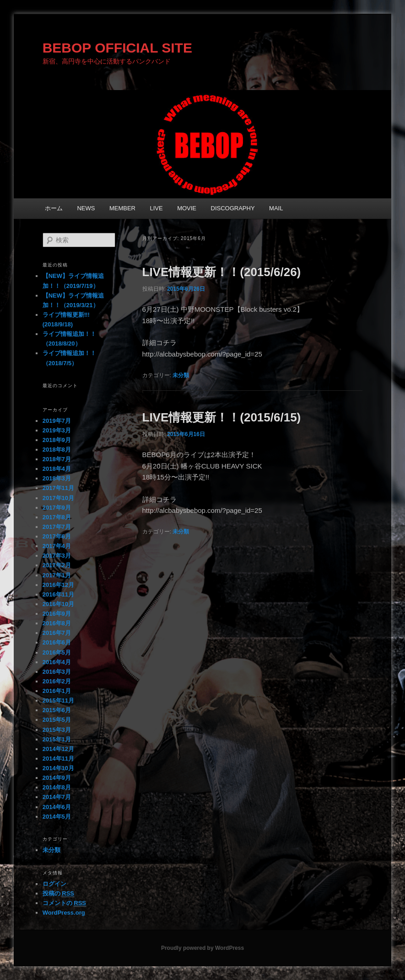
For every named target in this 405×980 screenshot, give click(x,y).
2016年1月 (57, 691)
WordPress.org (64, 913)
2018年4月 (57, 469)
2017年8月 (57, 517)
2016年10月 (58, 604)
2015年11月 (58, 700)
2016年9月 (57, 614)
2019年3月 (57, 430)
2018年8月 (57, 450)
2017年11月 (58, 488)
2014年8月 (57, 787)
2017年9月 (57, 508)
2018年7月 (57, 459)
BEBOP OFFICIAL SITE (117, 48)
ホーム (54, 208)
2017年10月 (58, 498)
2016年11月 (58, 594)
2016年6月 (57, 642)
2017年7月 (57, 527)
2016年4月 (57, 662)
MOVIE (187, 208)
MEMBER (122, 208)
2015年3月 (57, 730)
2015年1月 (57, 739)
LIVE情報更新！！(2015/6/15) (222, 417)
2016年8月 (57, 623)
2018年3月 (57, 478)
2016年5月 (57, 652)
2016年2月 (57, 681)
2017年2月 (57, 565)
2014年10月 (58, 768)
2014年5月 (57, 817)
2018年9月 (57, 440)
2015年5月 (57, 720)
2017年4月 (57, 546)
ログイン (54, 884)
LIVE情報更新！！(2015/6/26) (222, 272)
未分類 (181, 375)
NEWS (86, 208)
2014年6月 (57, 807)
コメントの (64, 903)
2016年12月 (58, 585)
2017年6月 (57, 536)
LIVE (156, 208)
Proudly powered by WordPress (202, 948)
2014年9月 (57, 778)
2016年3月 (57, 672)
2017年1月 (57, 575)
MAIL (276, 208)
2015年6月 (57, 710)
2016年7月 (57, 633)
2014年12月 (58, 749)
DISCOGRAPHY (233, 208)
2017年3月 (57, 556)
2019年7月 (57, 421)
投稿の (58, 894)
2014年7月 (57, 797)
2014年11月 (58, 759)
